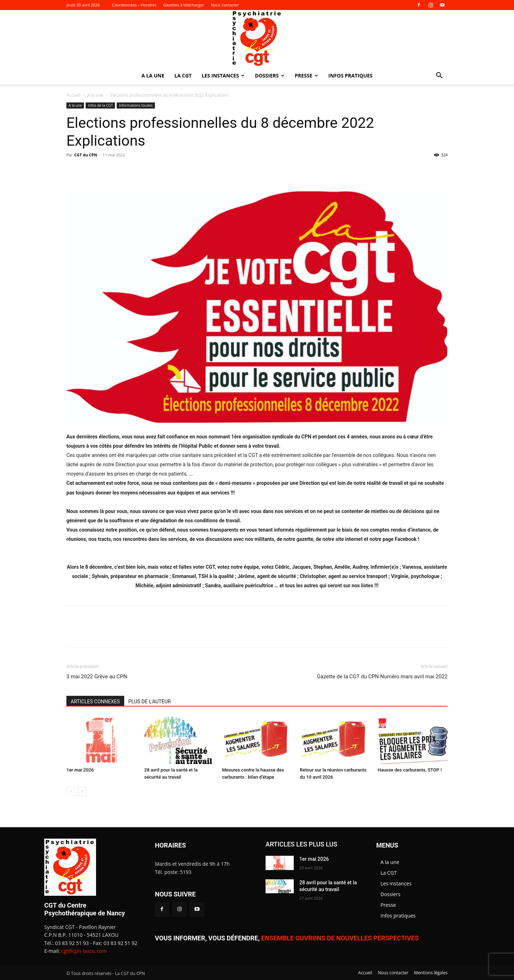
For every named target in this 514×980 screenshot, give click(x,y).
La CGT (183, 76)
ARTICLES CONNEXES (95, 702)
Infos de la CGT (100, 105)
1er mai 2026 (80, 770)
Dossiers (269, 76)
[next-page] (82, 791)
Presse (306, 76)
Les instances (223, 76)
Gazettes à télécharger (184, 5)
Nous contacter (225, 5)
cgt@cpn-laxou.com (84, 951)
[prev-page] (71, 791)
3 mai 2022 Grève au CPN (97, 677)
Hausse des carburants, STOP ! (410, 770)
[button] (439, 76)
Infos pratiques (351, 76)
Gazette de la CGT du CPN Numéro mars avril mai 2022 (382, 677)
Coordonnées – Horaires (134, 5)
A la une (153, 76)
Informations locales (136, 105)
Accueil (73, 95)
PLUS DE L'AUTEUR (150, 702)
